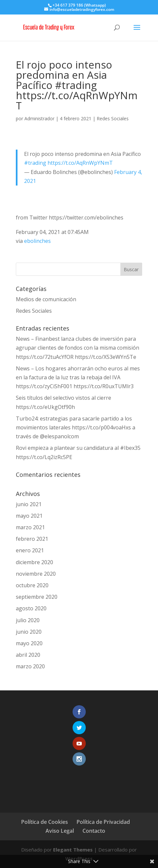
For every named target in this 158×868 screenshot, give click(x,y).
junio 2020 (29, 632)
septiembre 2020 (37, 597)
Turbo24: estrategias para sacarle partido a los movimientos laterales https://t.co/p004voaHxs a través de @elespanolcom (76, 427)
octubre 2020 (32, 585)
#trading (35, 163)
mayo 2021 (29, 516)
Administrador (39, 118)
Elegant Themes (73, 850)
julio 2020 (28, 620)
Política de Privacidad (103, 822)
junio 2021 (29, 504)
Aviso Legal (60, 831)
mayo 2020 (29, 643)
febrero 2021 (32, 539)
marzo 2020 (30, 666)
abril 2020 (28, 655)
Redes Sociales (113, 118)
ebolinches (37, 241)
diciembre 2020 (34, 562)
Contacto (94, 831)
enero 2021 (30, 550)
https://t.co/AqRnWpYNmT (80, 163)
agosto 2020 (31, 608)
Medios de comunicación (46, 299)
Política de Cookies (45, 822)
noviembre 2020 (36, 574)
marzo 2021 (30, 527)
